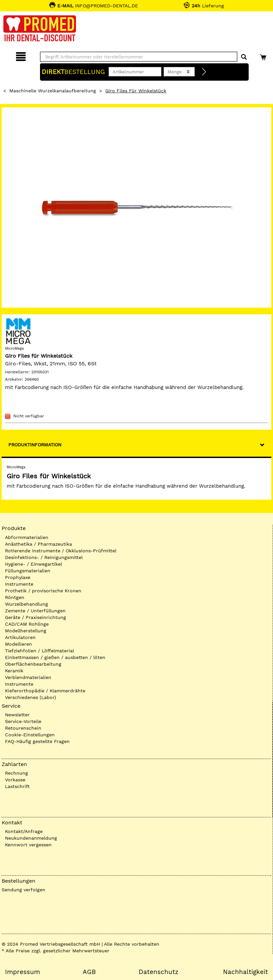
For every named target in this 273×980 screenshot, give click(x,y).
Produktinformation (35, 445)
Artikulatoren (20, 637)
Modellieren (18, 644)
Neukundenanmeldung (31, 838)
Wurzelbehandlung (26, 604)
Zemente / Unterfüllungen (35, 611)
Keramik (14, 671)
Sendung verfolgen (23, 890)
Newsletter (17, 715)
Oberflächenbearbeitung (33, 664)
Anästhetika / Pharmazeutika (38, 544)
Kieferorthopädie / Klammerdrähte (45, 691)
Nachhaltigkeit (245, 972)
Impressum (22, 972)
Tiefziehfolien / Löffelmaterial (39, 651)
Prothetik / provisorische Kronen (43, 591)
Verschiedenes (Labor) (30, 697)
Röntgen (15, 597)
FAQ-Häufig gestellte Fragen (37, 741)
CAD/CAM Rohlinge (27, 624)
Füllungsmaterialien (28, 571)
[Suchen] (244, 57)
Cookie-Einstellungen (30, 735)
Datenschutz (158, 972)
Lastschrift (17, 786)
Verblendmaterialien (28, 677)
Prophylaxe (18, 577)
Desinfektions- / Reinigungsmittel (44, 557)
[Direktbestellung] (204, 72)
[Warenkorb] (264, 55)
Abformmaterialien (27, 537)
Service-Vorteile (23, 721)
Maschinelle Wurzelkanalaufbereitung (53, 91)
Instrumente (19, 584)
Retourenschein (23, 728)
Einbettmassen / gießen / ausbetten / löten (55, 657)
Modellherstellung (26, 631)
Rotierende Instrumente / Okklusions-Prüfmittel (61, 551)
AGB (89, 972)
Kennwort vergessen (28, 845)
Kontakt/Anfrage (24, 831)
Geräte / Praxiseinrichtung (35, 617)
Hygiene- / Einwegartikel (33, 564)
